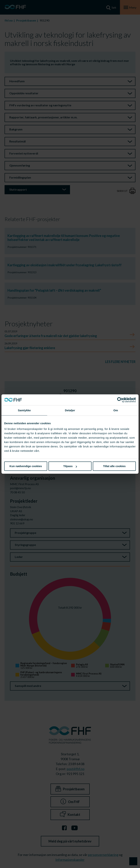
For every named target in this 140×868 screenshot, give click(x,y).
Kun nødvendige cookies (26, 466)
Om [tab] (116, 410)
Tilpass (70, 466)
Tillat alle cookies (114, 466)
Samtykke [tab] (24, 410)
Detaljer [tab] (70, 410)
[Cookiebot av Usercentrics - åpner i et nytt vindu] (120, 400)
